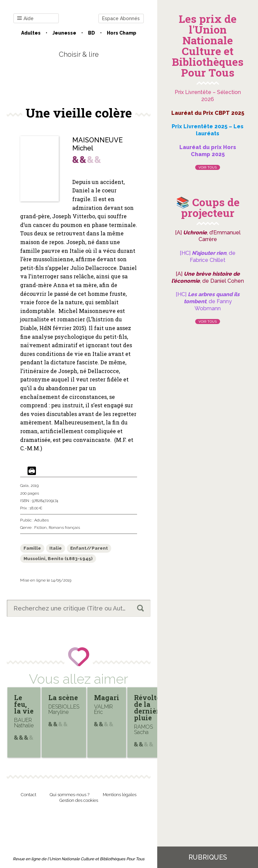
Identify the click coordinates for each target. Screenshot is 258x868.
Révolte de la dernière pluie (148, 707)
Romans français (64, 528)
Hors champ (122, 33)
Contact (29, 795)
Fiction (40, 528)
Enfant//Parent (89, 548)
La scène (63, 697)
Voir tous (208, 167)
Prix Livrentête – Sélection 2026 (208, 96)
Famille (32, 548)
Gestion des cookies (79, 800)
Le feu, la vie (24, 704)
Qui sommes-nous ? (70, 795)
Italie (56, 548)
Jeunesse (64, 33)
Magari (107, 697)
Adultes (31, 33)
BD (92, 33)
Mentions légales (120, 795)
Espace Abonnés (121, 18)
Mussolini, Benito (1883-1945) (58, 559)
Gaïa (24, 486)
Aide (25, 19)
